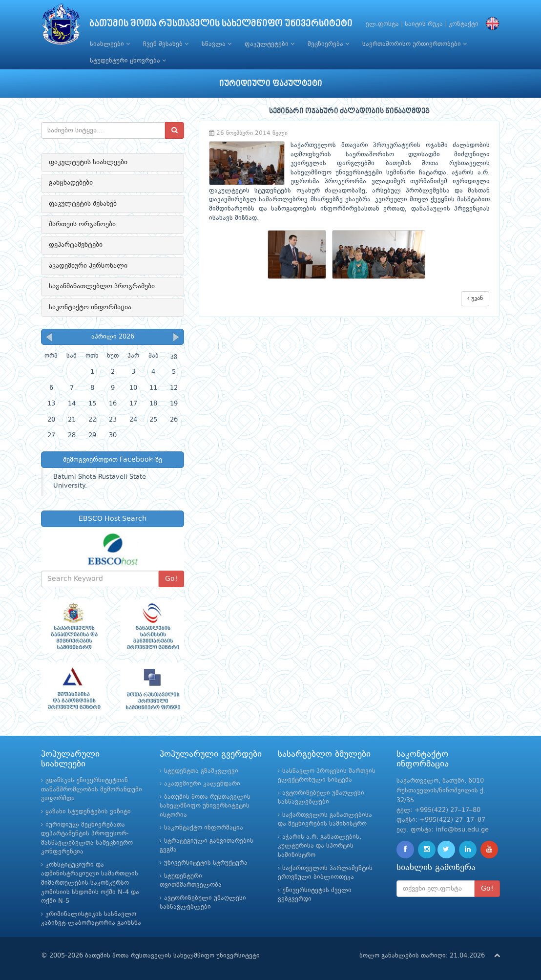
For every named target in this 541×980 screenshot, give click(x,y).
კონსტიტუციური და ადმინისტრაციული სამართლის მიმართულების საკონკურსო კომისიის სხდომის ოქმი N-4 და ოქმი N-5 (90, 883)
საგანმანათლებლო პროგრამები (102, 286)
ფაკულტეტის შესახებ (83, 204)
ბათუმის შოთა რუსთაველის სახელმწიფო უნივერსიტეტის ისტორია (205, 806)
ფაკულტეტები (270, 44)
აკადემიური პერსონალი (88, 266)
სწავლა (217, 44)
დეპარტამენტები (76, 245)
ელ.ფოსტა (382, 24)
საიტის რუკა (424, 24)
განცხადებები (71, 183)
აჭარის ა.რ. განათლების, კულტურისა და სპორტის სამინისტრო (320, 846)
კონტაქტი (464, 24)
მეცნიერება (328, 44)
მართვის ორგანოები (82, 224)
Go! (171, 579)
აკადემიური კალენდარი (202, 784)
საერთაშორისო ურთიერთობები (415, 44)
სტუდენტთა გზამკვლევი (201, 771)
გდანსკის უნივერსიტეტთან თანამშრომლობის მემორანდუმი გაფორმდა (92, 789)
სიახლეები (110, 44)
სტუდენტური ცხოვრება (128, 61)
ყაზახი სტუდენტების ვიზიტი (88, 812)
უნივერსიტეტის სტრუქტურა (206, 863)
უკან (475, 298)
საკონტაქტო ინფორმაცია (90, 307)
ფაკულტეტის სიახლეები (88, 162)
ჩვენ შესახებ (166, 44)
